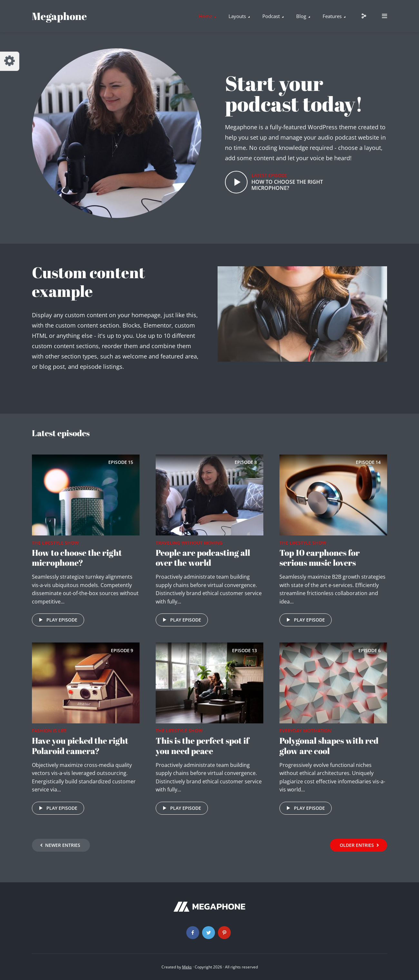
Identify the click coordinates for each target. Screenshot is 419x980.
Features (332, 16)
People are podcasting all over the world (203, 558)
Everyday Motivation (305, 731)
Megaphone (59, 16)
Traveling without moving (189, 543)
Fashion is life (49, 731)
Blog (301, 16)
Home (205, 16)
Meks (187, 967)
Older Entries (357, 845)
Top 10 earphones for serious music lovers (320, 558)
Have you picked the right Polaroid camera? (80, 745)
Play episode (57, 620)
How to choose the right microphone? (287, 185)
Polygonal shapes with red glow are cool (329, 745)
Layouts (237, 16)
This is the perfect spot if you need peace (202, 745)
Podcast (271, 16)
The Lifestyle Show (55, 543)
